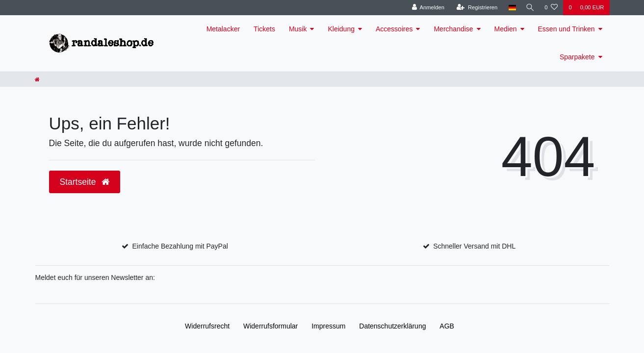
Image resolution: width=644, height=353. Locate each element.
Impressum (328, 326)
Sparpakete (577, 57)
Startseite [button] (85, 182)
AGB (447, 326)
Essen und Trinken (567, 29)
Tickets (264, 29)
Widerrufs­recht (207, 326)
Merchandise (453, 29)
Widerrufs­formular (270, 326)
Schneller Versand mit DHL (474, 246)
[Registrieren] (475, 8)
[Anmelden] (426, 8)
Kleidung (341, 29)
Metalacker (223, 29)
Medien (506, 29)
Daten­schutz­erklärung (392, 326)
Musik (298, 29)
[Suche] (529, 8)
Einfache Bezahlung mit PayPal (180, 246)
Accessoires (394, 29)
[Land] (510, 8)
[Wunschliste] (551, 8)
